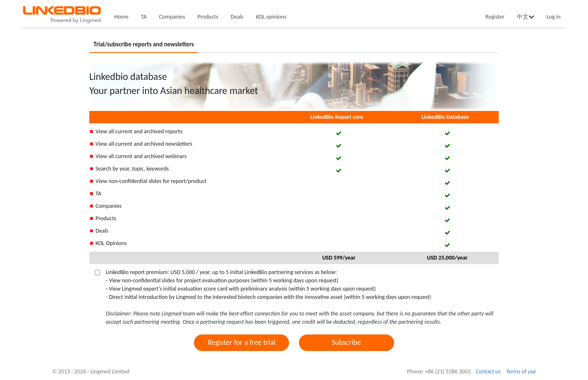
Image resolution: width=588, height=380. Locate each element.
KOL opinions (271, 17)
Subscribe (346, 342)
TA (144, 17)
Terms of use (521, 372)
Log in (554, 17)
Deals (237, 17)
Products (208, 17)
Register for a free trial (242, 342)
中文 (526, 17)
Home (122, 17)
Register (495, 17)
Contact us (488, 372)
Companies (172, 17)
